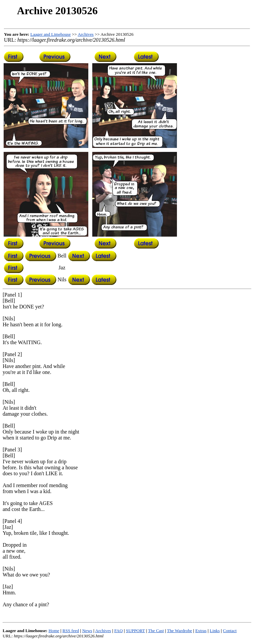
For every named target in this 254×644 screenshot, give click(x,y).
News (87, 631)
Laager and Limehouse (51, 34)
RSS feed (71, 631)
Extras (201, 631)
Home (54, 631)
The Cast (156, 631)
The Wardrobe (180, 631)
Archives (86, 34)
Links (215, 631)
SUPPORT (135, 631)
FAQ (118, 631)
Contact (230, 631)
